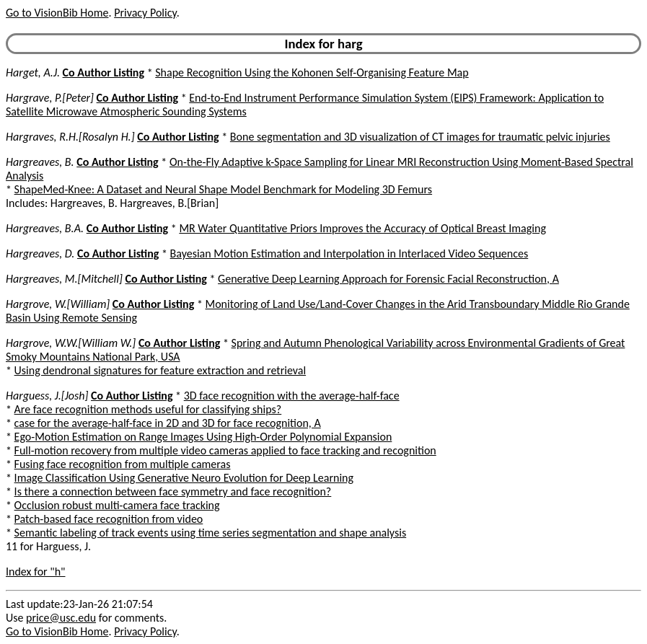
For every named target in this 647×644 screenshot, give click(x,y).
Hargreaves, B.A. (45, 228)
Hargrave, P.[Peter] (50, 98)
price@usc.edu (61, 618)
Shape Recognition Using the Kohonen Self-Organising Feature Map (312, 72)
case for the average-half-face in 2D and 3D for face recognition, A (168, 423)
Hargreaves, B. (40, 162)
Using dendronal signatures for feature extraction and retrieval (160, 370)
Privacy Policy (145, 13)
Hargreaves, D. (40, 253)
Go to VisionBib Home (57, 13)
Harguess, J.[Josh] (47, 396)
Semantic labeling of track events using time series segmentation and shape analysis (211, 533)
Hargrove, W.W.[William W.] (71, 343)
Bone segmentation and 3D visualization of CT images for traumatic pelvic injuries (420, 137)
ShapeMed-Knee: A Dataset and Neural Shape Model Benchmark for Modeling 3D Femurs (223, 189)
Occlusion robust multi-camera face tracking (117, 505)
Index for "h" (36, 572)
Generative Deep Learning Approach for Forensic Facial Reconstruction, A (388, 279)
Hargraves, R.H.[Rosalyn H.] (70, 137)
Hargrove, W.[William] (58, 304)
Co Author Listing (104, 72)
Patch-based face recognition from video (109, 519)
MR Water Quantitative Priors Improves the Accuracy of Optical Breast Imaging (362, 228)
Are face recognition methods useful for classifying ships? (148, 409)
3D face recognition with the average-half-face (292, 396)
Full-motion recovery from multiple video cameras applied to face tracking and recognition (225, 450)
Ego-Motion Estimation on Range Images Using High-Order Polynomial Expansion (203, 437)
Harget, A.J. (33, 72)
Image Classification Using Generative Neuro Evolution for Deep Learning (184, 478)
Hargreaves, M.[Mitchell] (64, 279)
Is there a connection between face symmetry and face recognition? (173, 491)
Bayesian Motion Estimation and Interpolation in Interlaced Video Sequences (349, 253)
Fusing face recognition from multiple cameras (123, 464)
